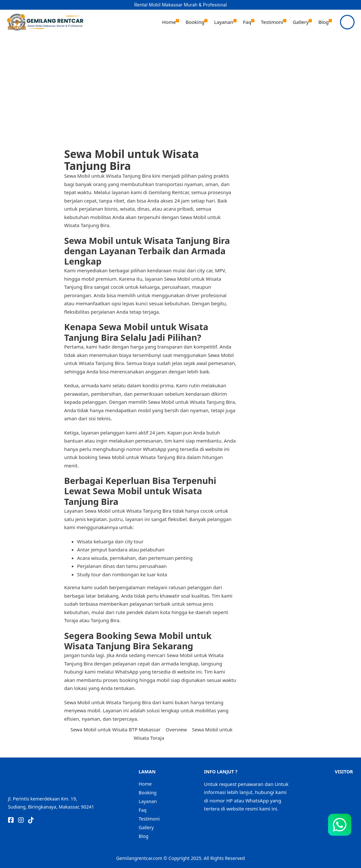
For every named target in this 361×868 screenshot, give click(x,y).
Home (169, 22)
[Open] (347, 22)
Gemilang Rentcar (168, 192)
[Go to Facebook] (11, 821)
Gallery (301, 22)
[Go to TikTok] (31, 821)
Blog (324, 22)
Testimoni (272, 22)
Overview (176, 729)
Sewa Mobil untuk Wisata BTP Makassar (116, 729)
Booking (195, 22)
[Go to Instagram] (21, 821)
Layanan (223, 22)
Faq (247, 22)
